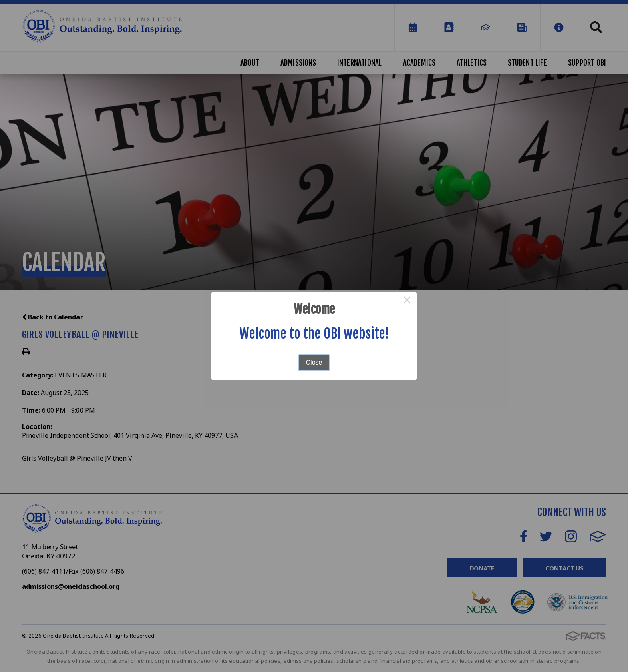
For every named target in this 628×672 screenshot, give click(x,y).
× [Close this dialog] (407, 301)
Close (314, 362)
